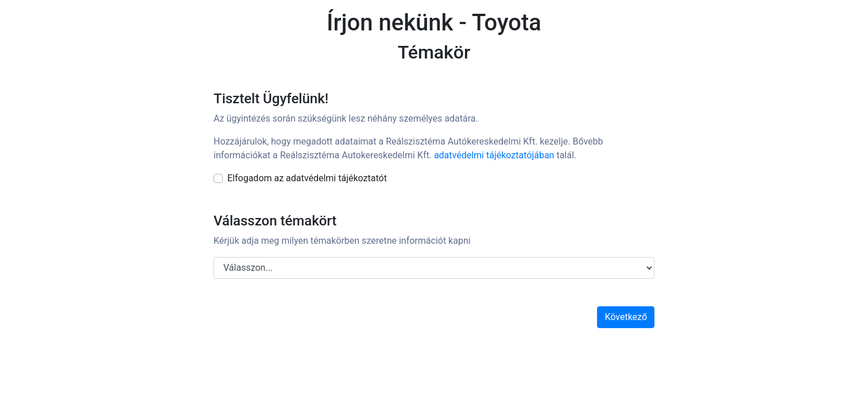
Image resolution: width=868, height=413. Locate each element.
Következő (626, 317)
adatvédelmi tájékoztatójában (494, 155)
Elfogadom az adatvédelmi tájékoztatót (307, 178)
